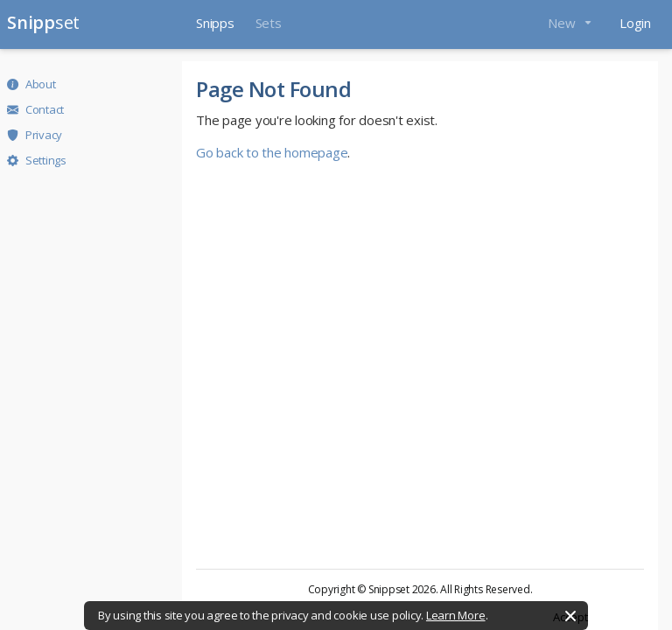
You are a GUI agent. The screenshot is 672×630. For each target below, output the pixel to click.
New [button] (563, 23)
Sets (269, 23)
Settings (37, 160)
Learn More (456, 615)
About (31, 84)
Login (635, 23)
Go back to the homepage (272, 152)
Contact (35, 109)
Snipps (215, 23)
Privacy (35, 135)
